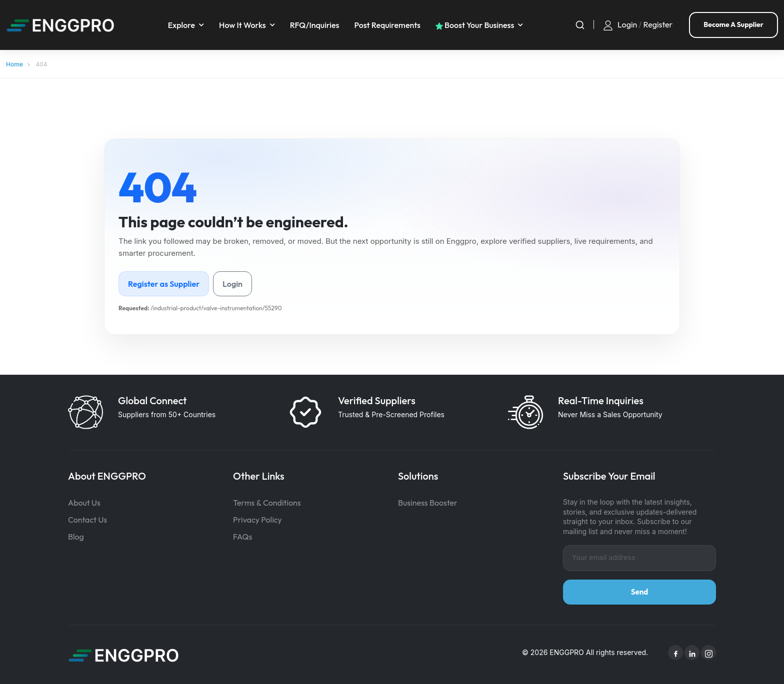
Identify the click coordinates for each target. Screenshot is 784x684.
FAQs (242, 536)
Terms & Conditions (267, 502)
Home (14, 63)
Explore (182, 24)
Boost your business (476, 24)
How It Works (244, 24)
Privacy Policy (257, 519)
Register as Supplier (164, 283)
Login (627, 24)
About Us (84, 502)
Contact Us (87, 519)
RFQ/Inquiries (316, 24)
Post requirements (389, 24)
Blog (76, 536)
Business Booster (428, 502)
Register (658, 24)
